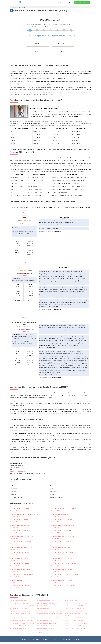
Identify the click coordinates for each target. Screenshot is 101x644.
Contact (69, 3)
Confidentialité (46, 641)
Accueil (13, 7)
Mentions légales (34, 641)
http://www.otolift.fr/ (24, 277)
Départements (61, 3)
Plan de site (76, 641)
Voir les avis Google (56, 233)
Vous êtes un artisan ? (72, 60)
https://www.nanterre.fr (18, 473)
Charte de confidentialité (51, 60)
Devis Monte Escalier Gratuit (82, 3)
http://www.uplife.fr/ (24, 333)
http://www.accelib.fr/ (24, 227)
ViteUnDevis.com (65, 60)
